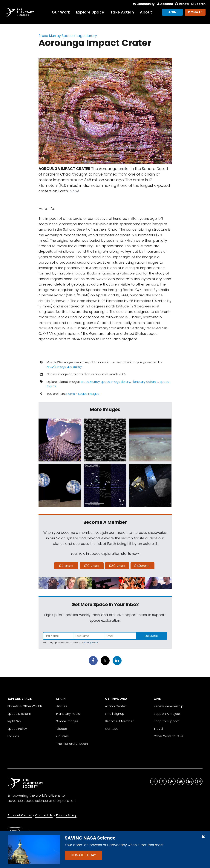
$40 (142, 566)
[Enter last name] (90, 636)
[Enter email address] (121, 636)
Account (165, 4)
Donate (195, 12)
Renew (182, 4)
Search (198, 4)
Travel (158, 729)
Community (144, 4)
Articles (62, 706)
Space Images (89, 394)
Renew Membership (168, 706)
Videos (62, 729)
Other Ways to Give (168, 736)
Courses (63, 736)
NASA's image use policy (64, 367)
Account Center (20, 815)
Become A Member (119, 721)
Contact (112, 729)
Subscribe (152, 636)
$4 (66, 566)
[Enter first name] (59, 636)
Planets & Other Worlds (25, 706)
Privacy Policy (91, 643)
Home (71, 394)
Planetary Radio (68, 714)
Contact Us (44, 815)
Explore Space (90, 12)
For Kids (13, 736)
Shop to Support (166, 721)
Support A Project (167, 714)
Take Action (122, 12)
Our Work (61, 12)
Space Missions (19, 714)
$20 (117, 566)
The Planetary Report (72, 744)
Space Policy (17, 729)
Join (172, 12)
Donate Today (83, 855)
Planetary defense (145, 382)
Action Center (116, 706)
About (146, 12)
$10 (92, 566)
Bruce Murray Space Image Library (68, 36)
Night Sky (14, 721)
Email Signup (115, 714)
